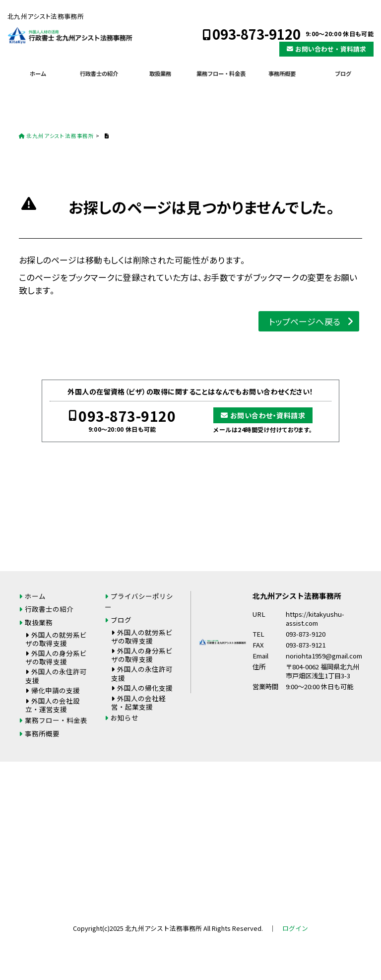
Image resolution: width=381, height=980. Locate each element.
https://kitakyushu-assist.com (315, 619)
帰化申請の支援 (56, 690)
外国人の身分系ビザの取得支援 (56, 657)
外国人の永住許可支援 (56, 676)
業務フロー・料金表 (221, 73)
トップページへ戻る (305, 321)
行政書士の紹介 (99, 73)
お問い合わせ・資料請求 (331, 49)
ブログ (343, 73)
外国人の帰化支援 (145, 688)
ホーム (38, 73)
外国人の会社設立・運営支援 (53, 705)
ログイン (295, 928)
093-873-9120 (256, 34)
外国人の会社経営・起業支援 (138, 702)
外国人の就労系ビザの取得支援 (56, 639)
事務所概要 (282, 73)
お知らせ (125, 718)
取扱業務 (160, 73)
